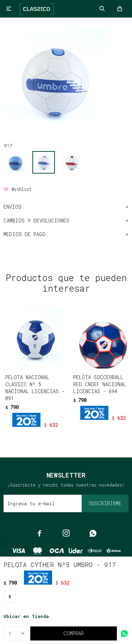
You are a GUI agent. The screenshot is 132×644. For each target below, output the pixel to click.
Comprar (74, 633)
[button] (51, 430)
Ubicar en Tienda (26, 616)
